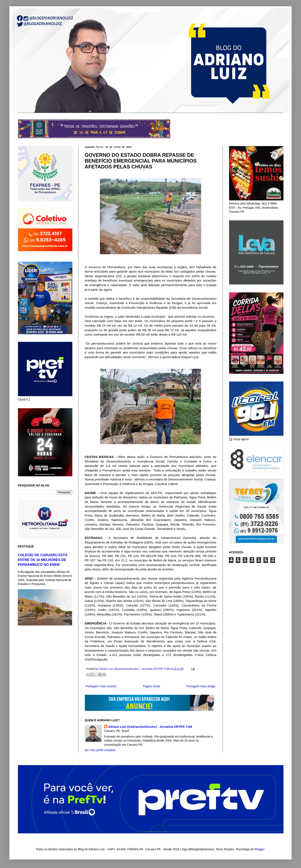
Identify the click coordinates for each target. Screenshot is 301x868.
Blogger (260, 849)
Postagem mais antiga (201, 686)
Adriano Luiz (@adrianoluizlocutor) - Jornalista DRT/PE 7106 (150, 727)
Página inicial (151, 686)
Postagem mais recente (101, 686)
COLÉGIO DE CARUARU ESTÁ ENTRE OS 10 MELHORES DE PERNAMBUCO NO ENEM (43, 560)
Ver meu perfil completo (100, 750)
